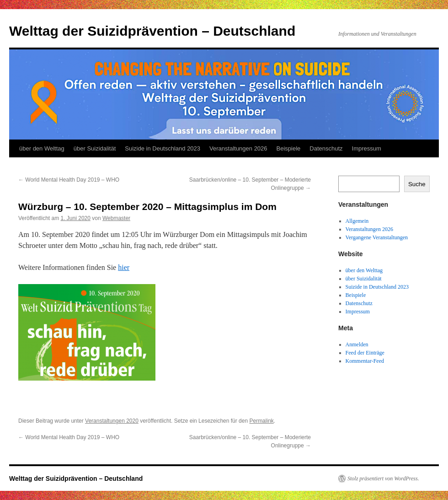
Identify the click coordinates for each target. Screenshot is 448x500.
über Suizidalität (95, 148)
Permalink (261, 421)
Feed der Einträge (365, 353)
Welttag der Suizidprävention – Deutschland (152, 31)
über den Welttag (42, 148)
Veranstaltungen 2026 (238, 148)
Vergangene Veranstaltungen (377, 237)
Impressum (367, 148)
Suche (417, 184)
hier (124, 267)
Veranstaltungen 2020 (112, 421)
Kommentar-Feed (365, 361)
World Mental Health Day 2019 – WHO (69, 180)
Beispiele (289, 148)
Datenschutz (326, 148)
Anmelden (357, 344)
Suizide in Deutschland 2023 (163, 148)
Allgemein (357, 221)
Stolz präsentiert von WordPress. (383, 478)
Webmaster (116, 218)
